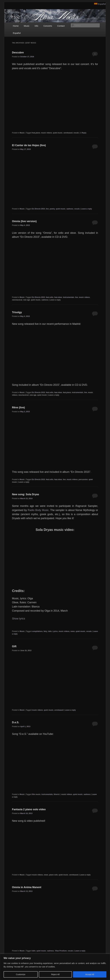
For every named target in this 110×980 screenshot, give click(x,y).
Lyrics (55, 631)
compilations (37, 631)
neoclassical (17, 300)
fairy (45, 631)
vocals (76, 133)
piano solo (53, 875)
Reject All (55, 974)
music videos (47, 133)
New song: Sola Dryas (26, 494)
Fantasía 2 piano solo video (29, 809)
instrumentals (69, 297)
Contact (61, 26)
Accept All (90, 974)
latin (50, 631)
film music (36, 794)
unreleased (68, 133)
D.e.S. (16, 722)
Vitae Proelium (61, 951)
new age (27, 300)
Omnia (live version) (24, 221)
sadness (70, 209)
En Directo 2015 (39, 209)
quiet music (58, 133)
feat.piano (36, 133)
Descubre (18, 53)
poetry (52, 209)
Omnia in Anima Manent (27, 887)
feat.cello (50, 297)
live (47, 209)
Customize (21, 974)
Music (27, 26)
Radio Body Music (38, 510)
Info (36, 26)
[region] (55, 967)
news (73, 631)
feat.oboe (58, 297)
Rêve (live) (18, 407)
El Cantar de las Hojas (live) (29, 145)
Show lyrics (19, 619)
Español (102, 4)
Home (16, 26)
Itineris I (57, 794)
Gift (14, 646)
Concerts (48, 26)
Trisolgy (17, 312)
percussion (83, 479)
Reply (83, 133)
